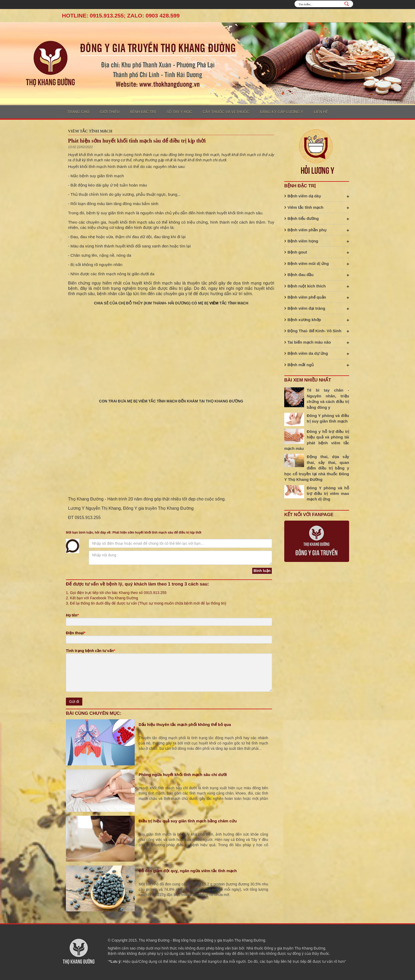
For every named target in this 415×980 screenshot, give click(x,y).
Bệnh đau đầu (317, 275)
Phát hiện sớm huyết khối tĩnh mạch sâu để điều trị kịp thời (137, 141)
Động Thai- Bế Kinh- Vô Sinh (317, 331)
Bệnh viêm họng (317, 241)
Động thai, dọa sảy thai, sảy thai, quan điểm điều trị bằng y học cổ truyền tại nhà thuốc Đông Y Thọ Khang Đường (317, 468)
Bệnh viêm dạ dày (317, 196)
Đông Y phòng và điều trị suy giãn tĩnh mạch (328, 418)
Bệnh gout (317, 252)
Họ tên (72, 615)
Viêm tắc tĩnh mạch (90, 131)
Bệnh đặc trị (143, 112)
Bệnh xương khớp (317, 320)
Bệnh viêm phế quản (317, 297)
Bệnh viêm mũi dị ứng (317, 263)
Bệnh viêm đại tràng (317, 308)
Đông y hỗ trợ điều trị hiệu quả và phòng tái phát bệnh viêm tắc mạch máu (317, 440)
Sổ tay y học (179, 112)
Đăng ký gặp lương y (282, 112)
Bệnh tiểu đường (317, 218)
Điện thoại (76, 633)
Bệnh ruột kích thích (317, 286)
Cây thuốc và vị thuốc (226, 112)
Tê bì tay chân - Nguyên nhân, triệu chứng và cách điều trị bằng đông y (328, 399)
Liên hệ (321, 112)
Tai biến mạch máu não (317, 342)
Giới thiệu (110, 112)
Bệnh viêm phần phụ (317, 230)
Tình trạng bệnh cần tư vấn (91, 651)
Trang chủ (78, 112)
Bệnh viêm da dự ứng (317, 353)
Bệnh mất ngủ (317, 365)
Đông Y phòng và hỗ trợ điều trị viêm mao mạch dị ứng (328, 494)
